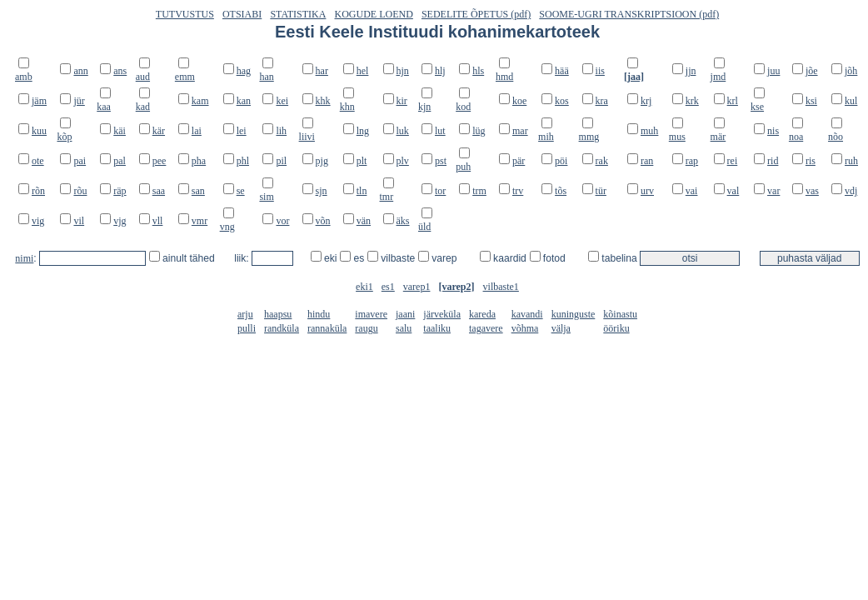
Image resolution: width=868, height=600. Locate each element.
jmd (718, 77)
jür (79, 101)
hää (562, 71)
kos (562, 101)
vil (79, 221)
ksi (811, 101)
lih (281, 131)
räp (120, 191)
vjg (120, 221)
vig (38, 221)
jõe (812, 71)
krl (733, 101)
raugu (366, 328)
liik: (243, 258)
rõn (38, 191)
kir (402, 101)
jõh (851, 71)
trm (479, 191)
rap (692, 161)
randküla (282, 328)
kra (602, 101)
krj (646, 101)
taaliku (437, 328)
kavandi (527, 314)
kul (851, 101)
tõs (561, 191)
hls (478, 71)
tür (601, 191)
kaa (104, 107)
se (241, 191)
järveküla (442, 314)
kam (200, 101)
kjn (424, 107)
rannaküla (327, 328)
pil (281, 161)
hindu (319, 314)
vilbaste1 (501, 287)
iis (600, 71)
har (322, 71)
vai (692, 191)
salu (404, 328)
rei (733, 161)
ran (647, 161)
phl (243, 161)
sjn (322, 191)
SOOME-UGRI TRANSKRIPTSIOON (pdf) (629, 14)
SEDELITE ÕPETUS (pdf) (476, 14)
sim (266, 197)
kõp (64, 137)
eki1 (364, 287)
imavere (371, 314)
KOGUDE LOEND (374, 14)
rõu (80, 191)
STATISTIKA (298, 14)
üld (424, 227)
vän (364, 221)
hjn (403, 71)
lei (242, 131)
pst (441, 161)
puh (463, 167)
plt (362, 161)
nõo (836, 137)
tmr (387, 197)
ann (80, 71)
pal (120, 161)
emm (185, 77)
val (733, 191)
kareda (482, 314)
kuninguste (574, 314)
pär (519, 161)
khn (347, 107)
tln (362, 191)
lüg (479, 131)
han (266, 77)
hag (244, 71)
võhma (525, 328)
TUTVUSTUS (185, 14)
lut (440, 131)
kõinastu (620, 314)
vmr (200, 221)
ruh (851, 161)
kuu (39, 131)
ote (38, 161)
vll (158, 221)
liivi (307, 137)
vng (227, 227)
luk (403, 131)
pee (160, 161)
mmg (589, 137)
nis (773, 131)
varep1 (417, 287)
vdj (851, 191)
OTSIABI (242, 14)
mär (718, 137)
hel (363, 71)
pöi (561, 161)
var (773, 191)
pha (199, 161)
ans (120, 71)
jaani (405, 314)
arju (245, 314)
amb (24, 77)
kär (159, 131)
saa (159, 191)
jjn (691, 71)
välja (561, 328)
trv (518, 191)
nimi (24, 258)
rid (773, 161)
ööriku (616, 328)
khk (323, 101)
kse (757, 107)
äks (403, 221)
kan (244, 101)
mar (520, 131)
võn (323, 221)
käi (120, 131)
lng (363, 131)
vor (282, 221)
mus (677, 137)
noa (796, 137)
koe (519, 101)
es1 (388, 287)
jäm (39, 101)
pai (80, 161)
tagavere (486, 328)
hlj (440, 71)
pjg (322, 161)
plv (403, 161)
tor (440, 191)
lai (197, 131)
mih (546, 137)
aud (143, 77)
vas (812, 191)
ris (811, 161)
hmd (504, 77)
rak (602, 161)
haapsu (278, 314)
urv (647, 191)
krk (692, 101)
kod (463, 107)
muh (649, 131)
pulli (247, 328)
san (198, 191)
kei (282, 101)
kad (143, 107)
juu (773, 71)
